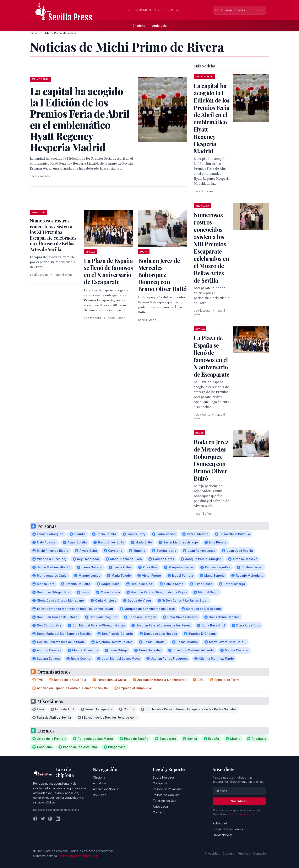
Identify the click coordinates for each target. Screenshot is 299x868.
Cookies (228, 853)
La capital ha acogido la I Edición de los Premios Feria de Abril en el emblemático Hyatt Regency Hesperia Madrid (212, 118)
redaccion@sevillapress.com (79, 856)
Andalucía (159, 26)
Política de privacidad (242, 814)
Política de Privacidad (168, 789)
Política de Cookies (166, 795)
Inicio (33, 33)
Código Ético (162, 783)
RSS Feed (100, 795)
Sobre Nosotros (164, 777)
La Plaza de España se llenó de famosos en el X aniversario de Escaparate (108, 271)
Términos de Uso (165, 801)
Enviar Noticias (223, 835)
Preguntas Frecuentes (228, 829)
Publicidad (220, 823)
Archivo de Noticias (106, 789)
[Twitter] (43, 819)
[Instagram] (50, 819)
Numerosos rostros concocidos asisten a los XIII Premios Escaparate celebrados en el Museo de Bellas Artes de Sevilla (53, 235)
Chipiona (139, 26)
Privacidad (212, 853)
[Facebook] (35, 819)
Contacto (159, 812)
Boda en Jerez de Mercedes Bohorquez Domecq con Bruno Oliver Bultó (162, 275)
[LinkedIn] (58, 819)
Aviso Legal (161, 806)
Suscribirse (239, 801)
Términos (244, 853)
